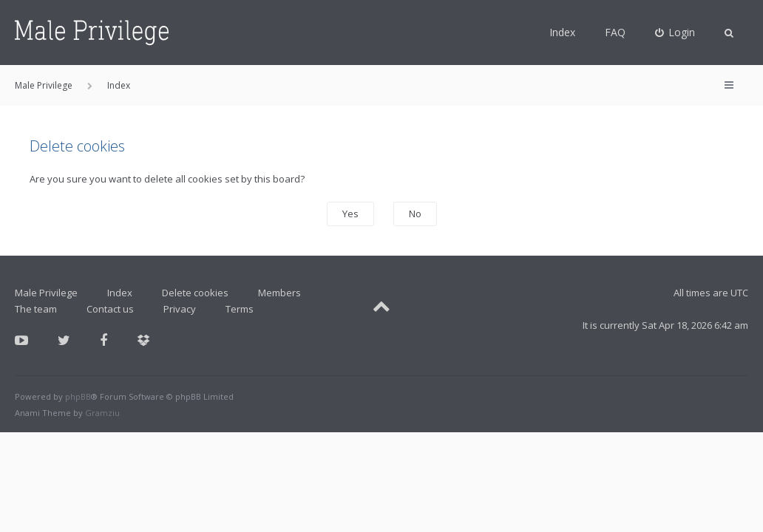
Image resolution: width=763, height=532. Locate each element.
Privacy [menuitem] (180, 309)
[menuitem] (675, 33)
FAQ (615, 32)
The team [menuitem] (36, 309)
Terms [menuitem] (240, 309)
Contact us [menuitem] (110, 309)
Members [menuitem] (279, 293)
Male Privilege (46, 293)
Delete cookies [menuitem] (195, 293)
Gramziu (102, 413)
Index (562, 32)
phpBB (78, 396)
